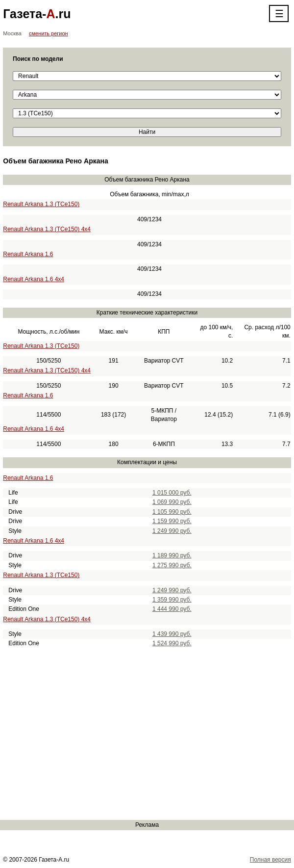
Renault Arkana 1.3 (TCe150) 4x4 (47, 229)
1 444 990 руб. (172, 609)
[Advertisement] (147, 734)
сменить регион (49, 33)
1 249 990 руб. (172, 531)
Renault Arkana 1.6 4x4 (34, 279)
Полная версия (270, 860)
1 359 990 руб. (172, 600)
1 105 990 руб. (172, 512)
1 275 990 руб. (172, 565)
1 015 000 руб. (172, 493)
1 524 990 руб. (172, 643)
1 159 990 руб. (172, 521)
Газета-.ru (37, 14)
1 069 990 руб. (172, 502)
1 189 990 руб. (172, 555)
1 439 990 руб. (172, 634)
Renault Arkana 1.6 (28, 254)
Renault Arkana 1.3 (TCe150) (41, 204)
